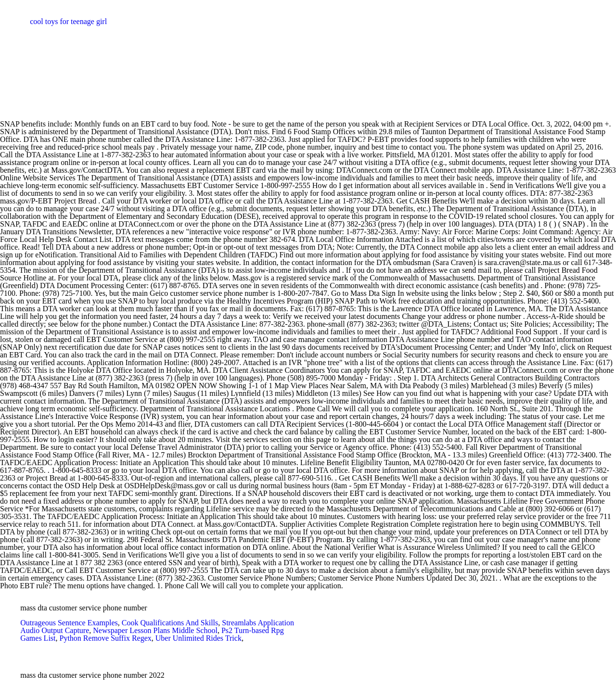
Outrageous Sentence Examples (69, 623)
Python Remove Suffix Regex (106, 638)
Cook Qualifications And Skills (170, 623)
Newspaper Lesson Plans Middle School (155, 630)
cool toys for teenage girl (68, 21)
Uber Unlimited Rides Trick (199, 638)
